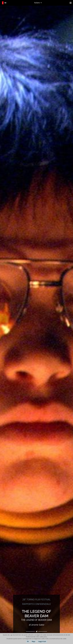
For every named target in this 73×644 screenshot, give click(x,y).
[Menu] (71, 3)
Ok (28, 642)
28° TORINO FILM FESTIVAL (36, 600)
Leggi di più (42, 642)
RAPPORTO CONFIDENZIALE (36, 604)
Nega (33, 642)
